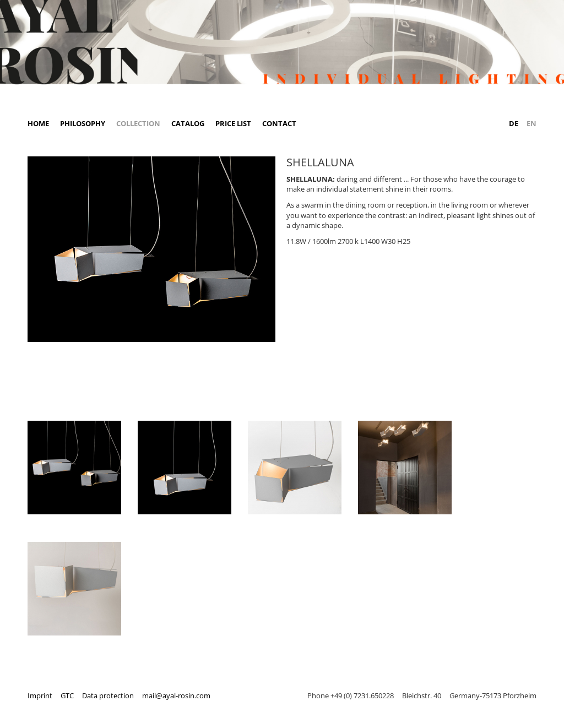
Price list (233, 123)
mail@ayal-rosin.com (176, 696)
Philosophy (83, 123)
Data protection (108, 696)
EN (532, 123)
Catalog (188, 123)
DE (514, 123)
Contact (279, 123)
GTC (67, 696)
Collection (138, 123)
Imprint (40, 696)
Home (38, 123)
